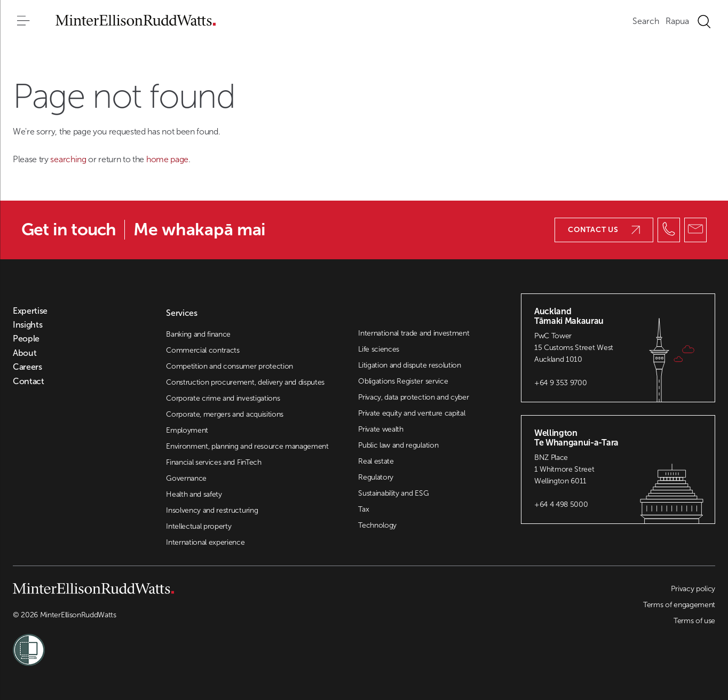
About (25, 353)
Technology (377, 525)
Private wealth (381, 429)
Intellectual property (199, 526)
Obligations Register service (403, 381)
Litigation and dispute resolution (409, 365)
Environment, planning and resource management (247, 446)
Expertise (30, 311)
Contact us (604, 230)
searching (69, 159)
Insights (27, 325)
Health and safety (194, 494)
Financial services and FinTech (213, 462)
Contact (29, 381)
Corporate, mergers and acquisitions (225, 414)
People (26, 339)
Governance (186, 478)
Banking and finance (198, 334)
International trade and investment (414, 333)
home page (167, 159)
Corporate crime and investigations (223, 398)
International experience (205, 542)
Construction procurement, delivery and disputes (245, 382)
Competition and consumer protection (230, 366)
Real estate (376, 461)
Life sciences (379, 349)
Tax (363, 509)
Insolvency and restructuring (212, 510)
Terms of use (694, 621)
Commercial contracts (203, 350)
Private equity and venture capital (412, 413)
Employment (187, 430)
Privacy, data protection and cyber (413, 397)
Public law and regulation (398, 445)
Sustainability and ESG (393, 493)
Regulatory (376, 477)
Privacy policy (693, 589)
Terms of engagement (679, 605)
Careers (27, 367)
